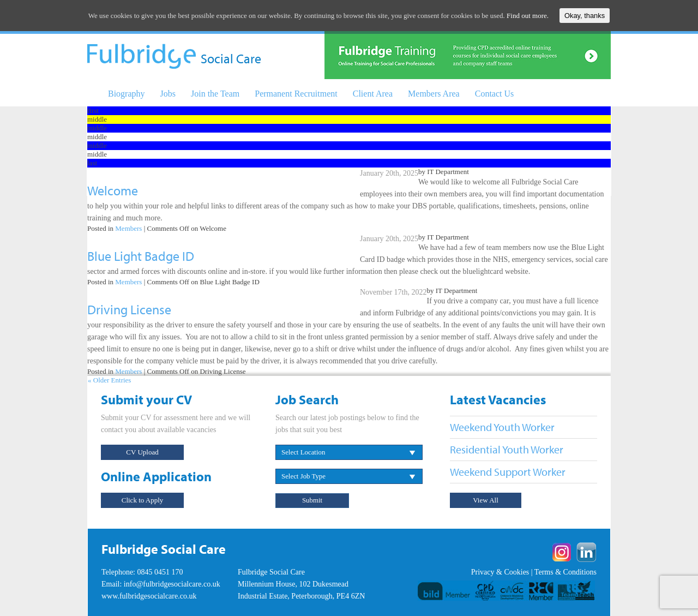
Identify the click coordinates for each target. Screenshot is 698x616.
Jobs (168, 94)
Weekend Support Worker (508, 472)
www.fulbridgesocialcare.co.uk (149, 596)
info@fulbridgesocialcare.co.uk (172, 584)
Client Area (373, 94)
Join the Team (215, 94)
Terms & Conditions (565, 572)
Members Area (434, 94)
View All (486, 500)
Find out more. (528, 16)
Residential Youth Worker (507, 449)
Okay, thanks (585, 16)
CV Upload (142, 452)
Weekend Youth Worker (502, 427)
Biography (127, 94)
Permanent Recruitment (296, 94)
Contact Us (495, 94)
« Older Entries (109, 380)
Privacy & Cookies (500, 572)
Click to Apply (143, 500)
